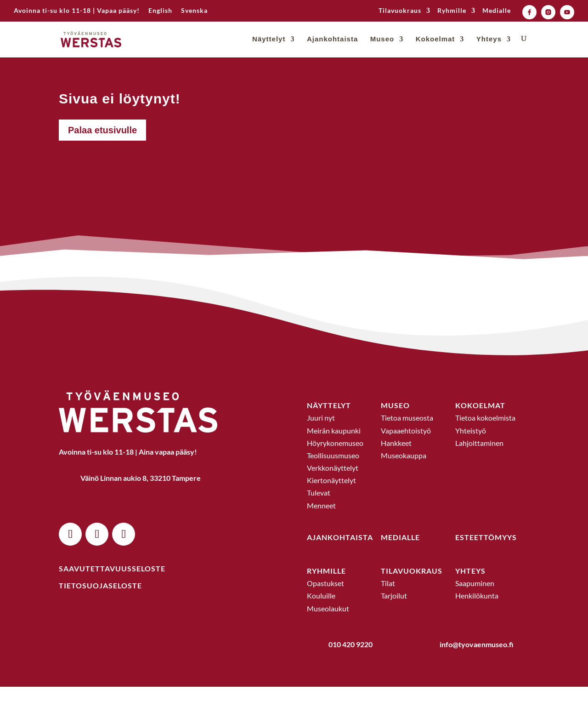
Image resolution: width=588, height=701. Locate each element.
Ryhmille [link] (452, 11)
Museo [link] (382, 40)
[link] (160, 13)
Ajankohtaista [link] (332, 40)
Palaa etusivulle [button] (102, 144)
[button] (70, 548)
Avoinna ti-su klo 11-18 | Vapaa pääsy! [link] (77, 11)
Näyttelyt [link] (269, 40)
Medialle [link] (497, 11)
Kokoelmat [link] (435, 40)
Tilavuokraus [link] (400, 11)
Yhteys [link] (489, 40)
